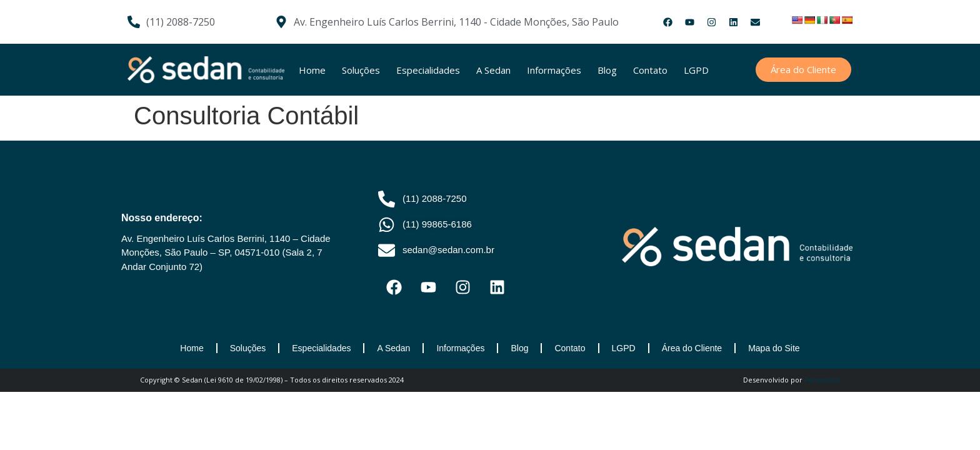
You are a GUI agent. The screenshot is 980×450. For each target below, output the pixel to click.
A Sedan (493, 70)
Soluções (361, 70)
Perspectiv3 (822, 380)
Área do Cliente (692, 348)
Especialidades (428, 70)
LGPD (696, 70)
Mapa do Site (774, 348)
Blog (607, 70)
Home (312, 70)
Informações (554, 70)
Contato (650, 70)
